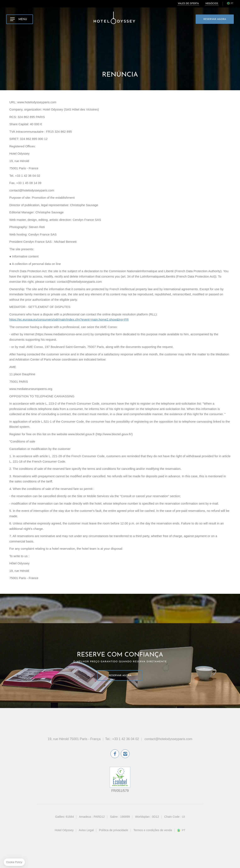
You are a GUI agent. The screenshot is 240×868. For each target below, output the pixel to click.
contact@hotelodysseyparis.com (168, 739)
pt (232, 4)
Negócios (212, 4)
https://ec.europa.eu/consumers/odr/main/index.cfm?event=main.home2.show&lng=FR (69, 319)
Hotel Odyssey (64, 830)
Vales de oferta (188, 4)
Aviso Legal (86, 830)
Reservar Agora (215, 19)
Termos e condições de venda (153, 830)
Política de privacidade (114, 830)
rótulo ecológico (120, 777)
